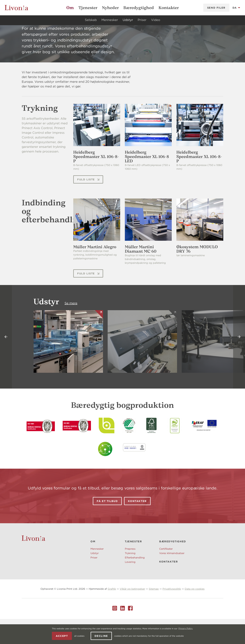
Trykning (130, 578)
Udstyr (128, 20)
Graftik (112, 614)
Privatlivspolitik (172, 614)
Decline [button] (101, 636)
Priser (142, 20)
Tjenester (88, 8)
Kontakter (169, 8)
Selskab (91, 20)
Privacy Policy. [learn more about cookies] (186, 628)
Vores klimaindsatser (172, 578)
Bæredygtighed (139, 8)
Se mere (71, 328)
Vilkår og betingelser (132, 614)
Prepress (130, 574)
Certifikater (166, 574)
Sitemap (154, 614)
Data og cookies (195, 614)
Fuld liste (88, 204)
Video (156, 20)
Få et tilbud (107, 526)
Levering (130, 587)
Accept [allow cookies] (62, 636)
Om (70, 8)
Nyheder (110, 8)
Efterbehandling (135, 583)
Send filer (216, 8)
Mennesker (110, 20)
